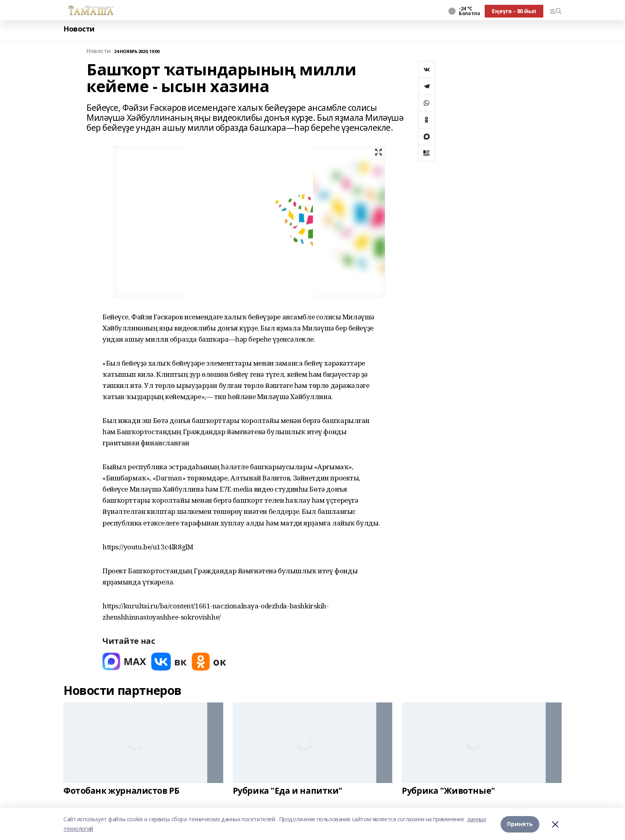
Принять (520, 824)
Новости (79, 29)
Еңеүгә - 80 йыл (514, 11)
